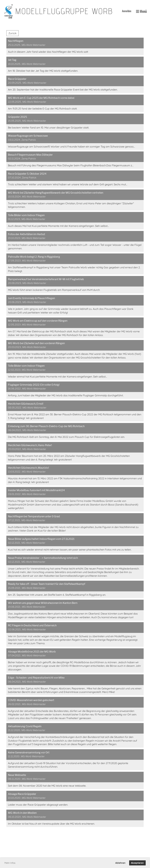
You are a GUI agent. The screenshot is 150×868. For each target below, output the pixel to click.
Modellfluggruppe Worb (64, 11)
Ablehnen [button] (120, 863)
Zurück (12, 33)
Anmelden (127, 11)
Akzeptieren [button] (137, 863)
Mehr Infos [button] (10, 863)
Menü (141, 11)
